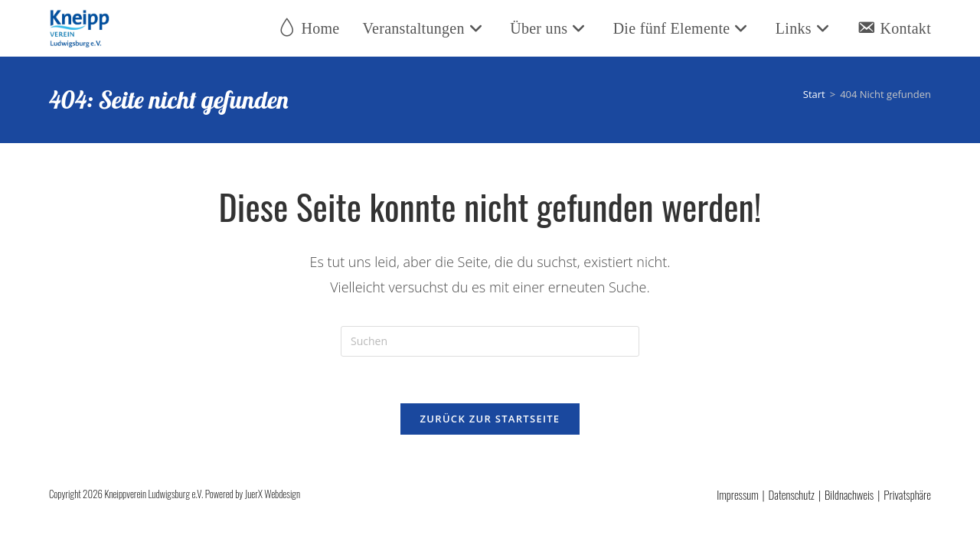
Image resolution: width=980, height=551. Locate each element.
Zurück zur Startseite (490, 419)
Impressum (737, 494)
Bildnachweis (849, 494)
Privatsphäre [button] (907, 494)
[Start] (814, 94)
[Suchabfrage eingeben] (490, 341)
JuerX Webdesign (273, 494)
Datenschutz (792, 494)
